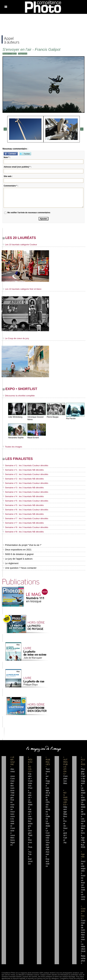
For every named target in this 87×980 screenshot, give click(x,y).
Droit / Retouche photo (83, 937)
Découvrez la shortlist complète (17, 397)
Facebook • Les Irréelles (30, 807)
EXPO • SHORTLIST (25, 390)
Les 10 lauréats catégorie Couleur (18, 245)
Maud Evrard (33, 439)
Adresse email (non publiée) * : (17, 166)
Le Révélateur (48, 816)
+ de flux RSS (83, 837)
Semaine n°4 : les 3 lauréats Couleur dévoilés (23, 493)
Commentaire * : (11, 185)
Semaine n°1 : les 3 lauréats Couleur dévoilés (23, 467)
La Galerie (48, 809)
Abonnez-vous (12, 771)
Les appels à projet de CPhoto (48, 790)
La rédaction (83, 927)
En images (48, 802)
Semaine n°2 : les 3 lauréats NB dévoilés (21, 480)
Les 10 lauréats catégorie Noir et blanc (20, 289)
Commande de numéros (83, 911)
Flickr (30, 833)
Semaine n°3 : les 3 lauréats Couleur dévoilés (23, 484)
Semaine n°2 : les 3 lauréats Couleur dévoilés (23, 476)
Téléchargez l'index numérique (13, 797)
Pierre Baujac (53, 418)
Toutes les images (11, 448)
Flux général (83, 771)
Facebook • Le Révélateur (30, 795)
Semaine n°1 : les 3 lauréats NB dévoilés (21, 472)
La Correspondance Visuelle (48, 828)
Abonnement (83, 920)
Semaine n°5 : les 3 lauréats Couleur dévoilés (23, 502)
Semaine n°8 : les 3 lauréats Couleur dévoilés (23, 527)
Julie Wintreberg (15, 418)
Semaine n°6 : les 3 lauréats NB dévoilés (21, 514)
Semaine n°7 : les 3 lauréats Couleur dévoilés (23, 519)
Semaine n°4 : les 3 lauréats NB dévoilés (21, 497)
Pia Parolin (71, 420)
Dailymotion (30, 842)
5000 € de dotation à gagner (18, 554)
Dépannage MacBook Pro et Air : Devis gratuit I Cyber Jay (65, 821)
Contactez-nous (13, 823)
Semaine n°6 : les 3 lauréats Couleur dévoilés (23, 510)
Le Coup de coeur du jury (14, 339)
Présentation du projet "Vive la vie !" (21, 545)
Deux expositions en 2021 (17, 549)
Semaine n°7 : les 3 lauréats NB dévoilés (21, 523)
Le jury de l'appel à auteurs (17, 558)
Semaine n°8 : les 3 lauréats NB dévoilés (21, 531)
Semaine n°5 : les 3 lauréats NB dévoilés (21, 506)
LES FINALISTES (22, 460)
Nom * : (7, 157)
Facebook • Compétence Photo (30, 780)
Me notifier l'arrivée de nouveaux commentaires (29, 212)
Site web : (8, 176)
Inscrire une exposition (83, 859)
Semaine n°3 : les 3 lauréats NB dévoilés (21, 489)
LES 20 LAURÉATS (24, 238)
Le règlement (10, 563)
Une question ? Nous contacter (19, 567)
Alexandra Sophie (16, 439)
